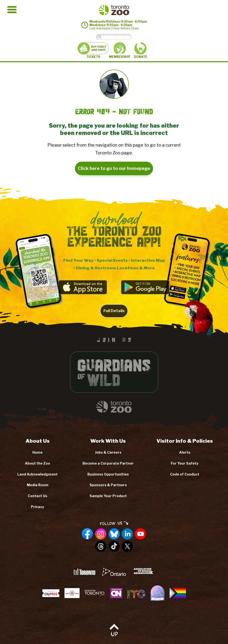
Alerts (185, 452)
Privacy (37, 507)
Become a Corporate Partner (108, 463)
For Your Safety (185, 463)
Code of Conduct (185, 474)
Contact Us (37, 496)
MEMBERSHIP (120, 50)
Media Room (38, 485)
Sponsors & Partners (108, 485)
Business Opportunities (108, 474)
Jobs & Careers (108, 452)
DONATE (141, 50)
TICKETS (93, 50)
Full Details (114, 316)
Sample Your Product (108, 496)
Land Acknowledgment (37, 474)
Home (37, 452)
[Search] (118, 37)
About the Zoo (37, 463)
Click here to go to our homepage (114, 168)
